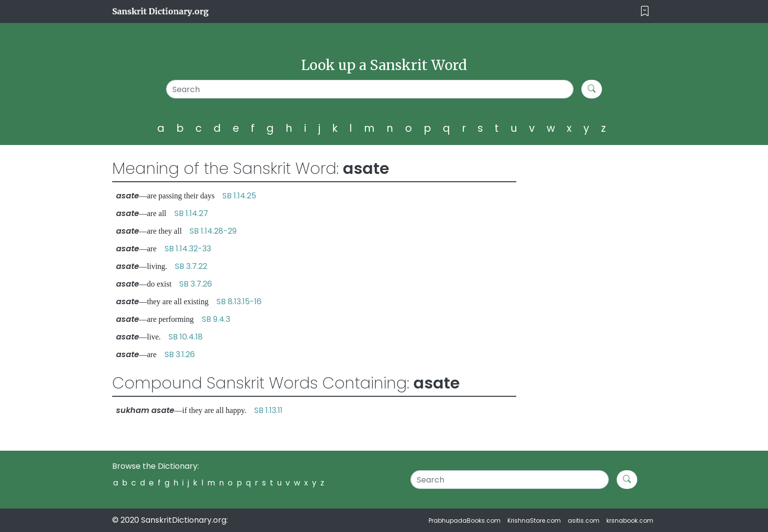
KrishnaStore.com (534, 520)
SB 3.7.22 (191, 266)
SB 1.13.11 (268, 410)
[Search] (370, 89)
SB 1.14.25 (239, 196)
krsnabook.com (630, 520)
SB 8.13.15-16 (239, 302)
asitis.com (584, 520)
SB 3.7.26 (196, 284)
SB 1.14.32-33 (188, 249)
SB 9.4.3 (216, 319)
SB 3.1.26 (180, 354)
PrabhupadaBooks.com (465, 520)
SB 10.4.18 (186, 337)
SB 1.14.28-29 (213, 231)
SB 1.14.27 (191, 213)
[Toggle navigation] (645, 12)
